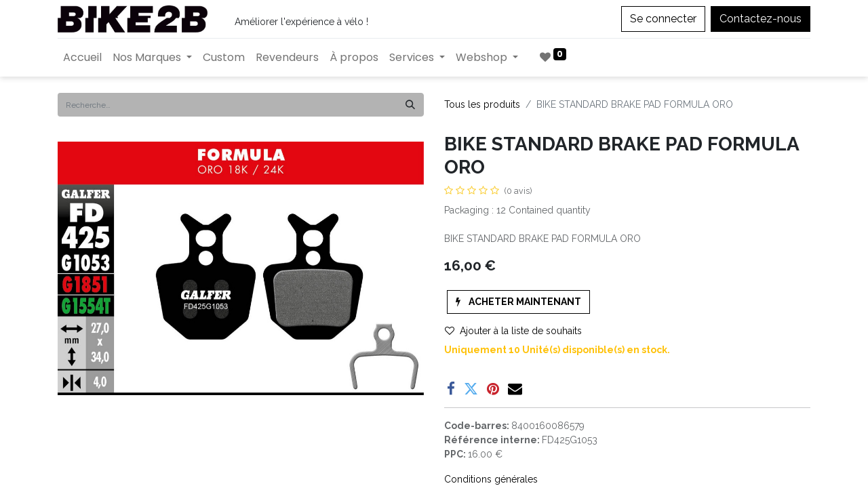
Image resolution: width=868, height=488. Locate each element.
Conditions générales (491, 479)
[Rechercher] (410, 105)
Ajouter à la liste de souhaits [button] (513, 331)
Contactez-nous (761, 19)
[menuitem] (82, 58)
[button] (518, 302)
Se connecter (663, 19)
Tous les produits (482, 104)
